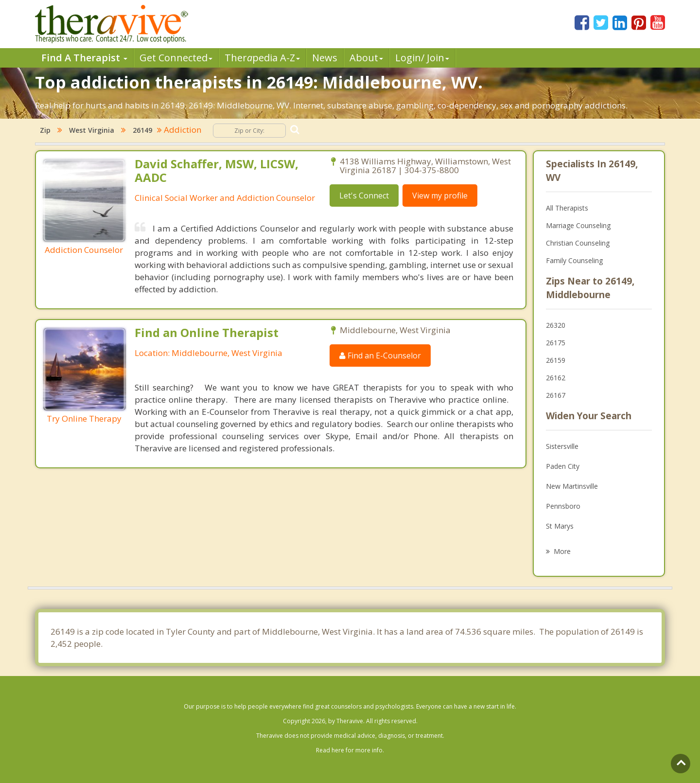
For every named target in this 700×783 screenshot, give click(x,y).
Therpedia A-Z (262, 58)
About (366, 58)
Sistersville (562, 446)
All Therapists (567, 208)
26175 (556, 343)
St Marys (560, 526)
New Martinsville (572, 486)
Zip (45, 130)
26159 (556, 360)
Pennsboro (563, 506)
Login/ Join (422, 58)
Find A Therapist (84, 58)
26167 (556, 395)
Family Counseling (574, 260)
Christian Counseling (578, 243)
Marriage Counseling (578, 225)
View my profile (440, 196)
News (325, 58)
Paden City (563, 466)
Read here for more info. (350, 750)
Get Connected (176, 58)
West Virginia (92, 130)
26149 (142, 130)
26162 (556, 378)
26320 (556, 325)
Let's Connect (364, 196)
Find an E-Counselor (380, 356)
